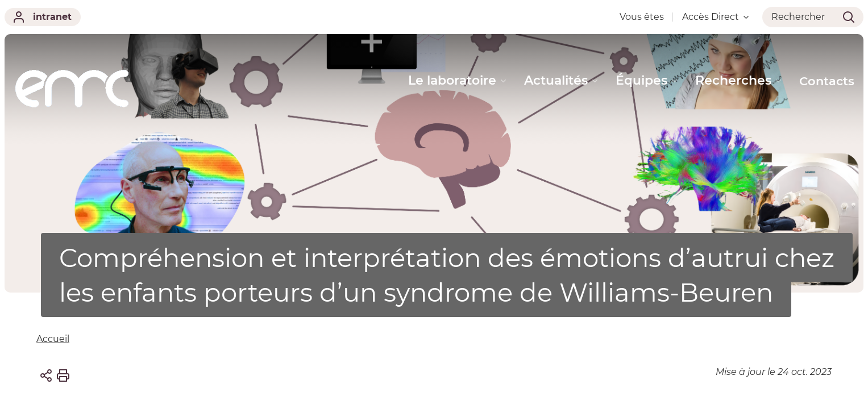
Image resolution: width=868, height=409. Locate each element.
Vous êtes (642, 17)
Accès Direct (715, 17)
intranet (43, 17)
